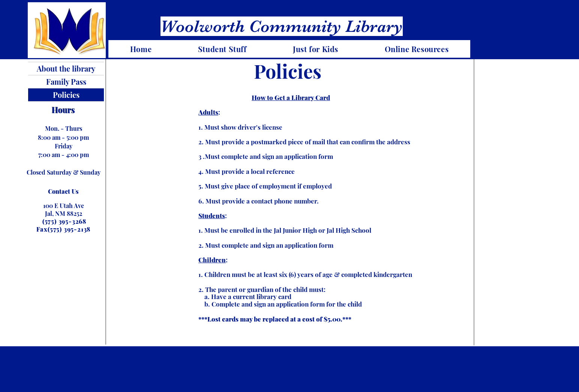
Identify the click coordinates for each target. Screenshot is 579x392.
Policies (66, 95)
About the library (66, 68)
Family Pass (66, 82)
